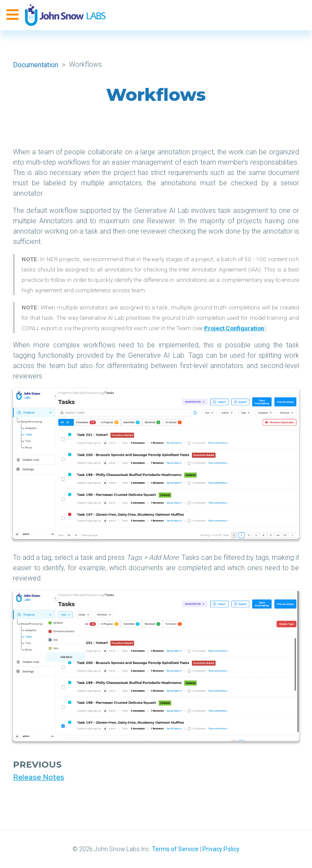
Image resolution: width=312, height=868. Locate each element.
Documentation (36, 65)
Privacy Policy (221, 849)
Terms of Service (175, 849)
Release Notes (39, 777)
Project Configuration (234, 328)
